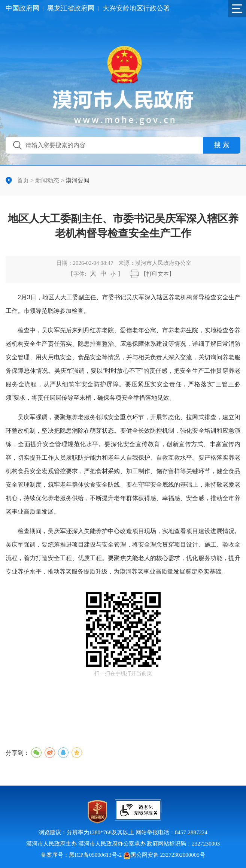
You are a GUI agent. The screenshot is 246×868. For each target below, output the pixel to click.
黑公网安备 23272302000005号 (164, 855)
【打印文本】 (158, 274)
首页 (23, 180)
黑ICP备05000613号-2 (95, 855)
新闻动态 (47, 180)
